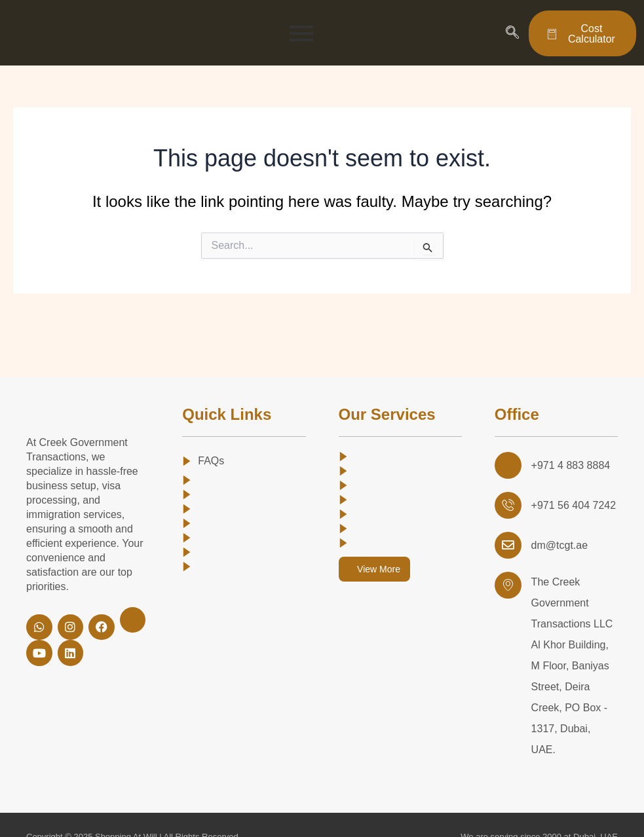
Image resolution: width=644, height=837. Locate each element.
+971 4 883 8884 (570, 465)
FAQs (211, 461)
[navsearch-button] (512, 33)
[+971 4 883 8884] (508, 465)
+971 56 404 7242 (572, 504)
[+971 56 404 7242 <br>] (508, 504)
